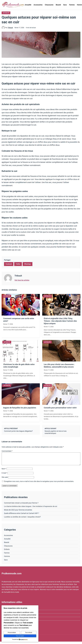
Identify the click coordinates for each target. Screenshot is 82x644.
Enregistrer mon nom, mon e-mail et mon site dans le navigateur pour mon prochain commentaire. (39, 484)
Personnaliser (12, 632)
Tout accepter (20, 636)
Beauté (58, 5)
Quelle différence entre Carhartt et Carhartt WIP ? (21, 516)
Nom (4, 471)
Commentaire (7, 451)
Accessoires (38, 5)
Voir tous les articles (22, 280)
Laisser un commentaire (10, 488)
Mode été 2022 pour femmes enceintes (18, 512)
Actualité (28, 5)
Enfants (7, 552)
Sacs (65, 5)
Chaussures (49, 5)
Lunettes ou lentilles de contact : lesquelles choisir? (22, 519)
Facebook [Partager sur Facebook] (9, 264)
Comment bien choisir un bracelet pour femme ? (21, 505)
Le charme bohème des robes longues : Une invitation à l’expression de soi (31, 509)
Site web (5, 480)
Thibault (10, 28)
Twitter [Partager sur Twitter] (18, 264)
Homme (7, 559)
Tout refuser (29, 632)
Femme (72, 5)
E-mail (4, 475)
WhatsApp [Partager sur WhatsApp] (27, 264)
